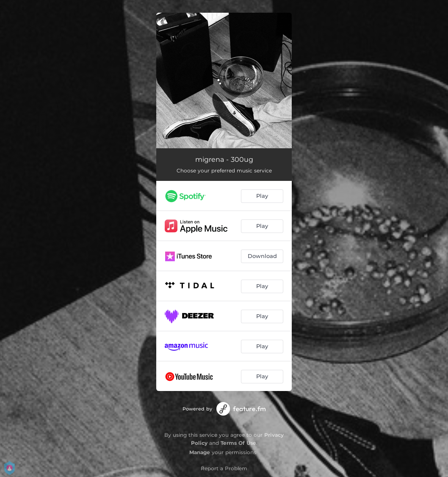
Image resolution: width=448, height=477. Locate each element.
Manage (200, 452)
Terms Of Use (238, 443)
